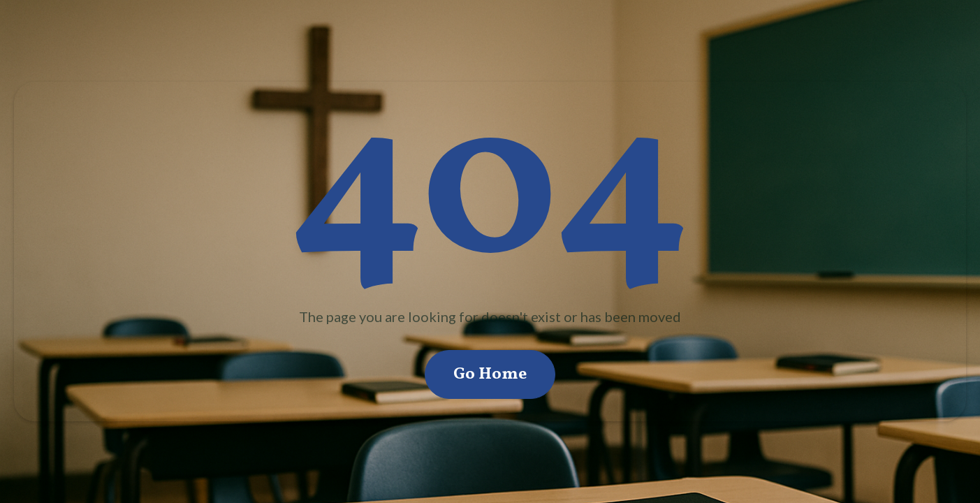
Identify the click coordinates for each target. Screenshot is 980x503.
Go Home (490, 374)
